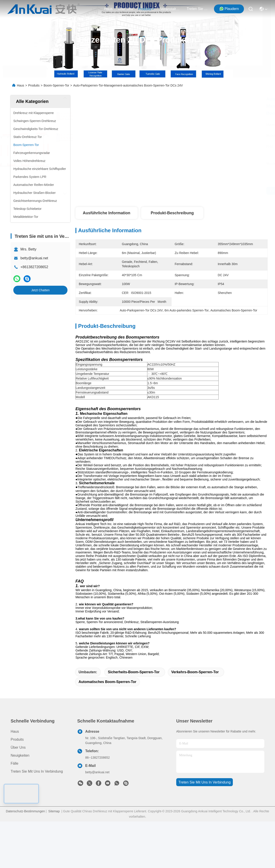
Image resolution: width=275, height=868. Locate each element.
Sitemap (54, 835)
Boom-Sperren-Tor (56, 85)
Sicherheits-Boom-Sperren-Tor (134, 695)
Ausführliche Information (107, 213)
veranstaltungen (171, 9)
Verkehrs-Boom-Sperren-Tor (195, 695)
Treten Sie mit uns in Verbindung (37, 795)
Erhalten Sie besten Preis (214, 191)
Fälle (15, 787)
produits (147, 9)
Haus (108, 9)
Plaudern (229, 9)
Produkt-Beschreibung (172, 213)
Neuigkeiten (20, 779)
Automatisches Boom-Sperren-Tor (107, 705)
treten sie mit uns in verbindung (197, 9)
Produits (34, 85)
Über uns (125, 9)
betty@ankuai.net (34, 258)
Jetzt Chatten (41, 290)
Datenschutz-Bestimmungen (25, 835)
